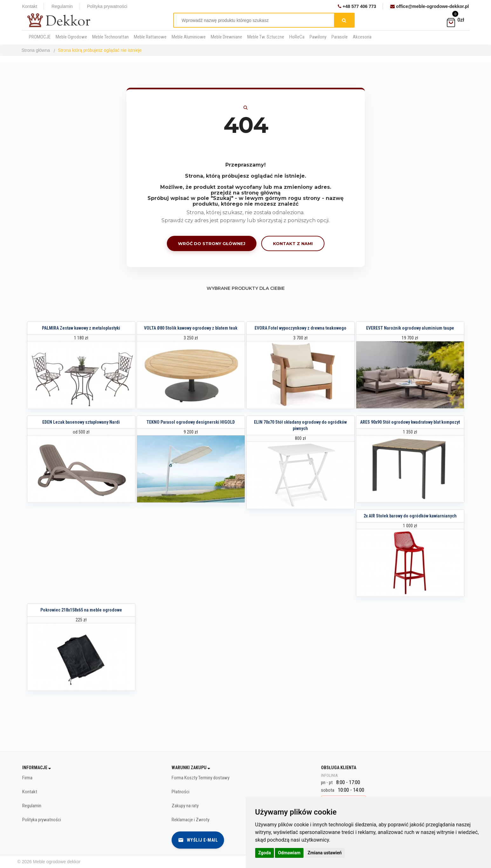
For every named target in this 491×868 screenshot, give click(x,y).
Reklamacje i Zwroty (191, 820)
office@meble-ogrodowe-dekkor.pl (430, 6)
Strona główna (36, 50)
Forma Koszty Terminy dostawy (201, 778)
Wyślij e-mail (198, 840)
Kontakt (30, 6)
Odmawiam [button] (289, 853)
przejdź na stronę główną (246, 193)
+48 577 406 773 (357, 6)
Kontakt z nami (293, 243)
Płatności (181, 792)
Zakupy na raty (185, 806)
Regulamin (62, 6)
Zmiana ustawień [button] (325, 853)
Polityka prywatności (107, 6)
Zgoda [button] (265, 853)
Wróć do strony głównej (212, 243)
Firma (27, 778)
